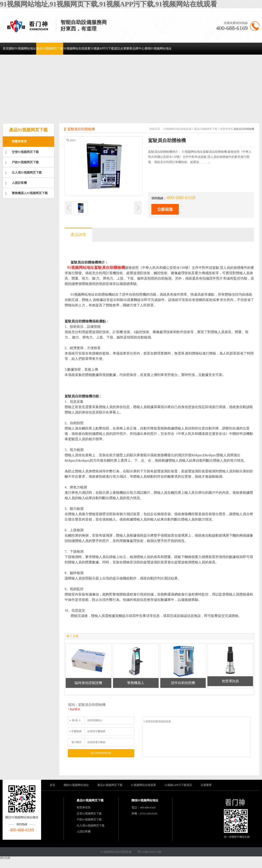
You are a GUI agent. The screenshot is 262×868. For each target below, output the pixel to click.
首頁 (6, 49)
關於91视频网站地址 (22, 49)
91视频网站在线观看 (77, 49)
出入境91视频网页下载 (24, 173)
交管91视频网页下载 (22, 152)
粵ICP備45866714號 (149, 852)
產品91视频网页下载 (50, 49)
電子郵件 (76, 742)
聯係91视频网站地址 (158, 49)
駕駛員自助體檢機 (81, 129)
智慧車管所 (16, 142)
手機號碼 (75, 731)
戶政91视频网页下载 (22, 163)
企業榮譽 (126, 49)
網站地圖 (5, 858)
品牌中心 (138, 49)
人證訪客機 (16, 183)
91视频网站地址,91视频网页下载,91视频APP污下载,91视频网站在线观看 (109, 4)
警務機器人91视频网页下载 (27, 193)
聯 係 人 (75, 720)
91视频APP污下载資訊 (105, 49)
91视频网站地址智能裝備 (177, 129)
